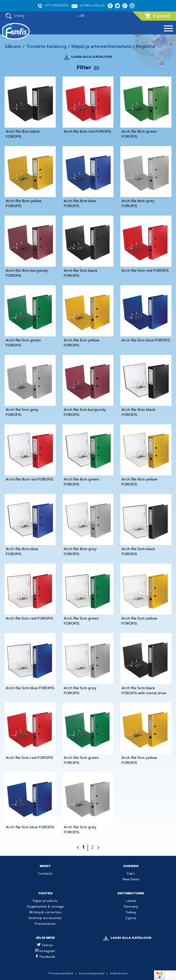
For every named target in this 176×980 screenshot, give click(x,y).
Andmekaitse (119, 974)
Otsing (15, 16)
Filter (84, 68)
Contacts (45, 874)
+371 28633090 (53, 6)
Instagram (45, 951)
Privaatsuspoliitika (61, 974)
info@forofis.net (88, 6)
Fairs (131, 874)
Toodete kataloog (46, 47)
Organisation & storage (45, 907)
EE (82, 16)
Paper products (45, 901)
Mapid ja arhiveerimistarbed (101, 47)
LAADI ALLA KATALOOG (92, 57)
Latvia (131, 901)
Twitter (45, 946)
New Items (131, 880)
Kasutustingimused (92, 974)
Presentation (45, 924)
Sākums (13, 47)
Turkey (131, 913)
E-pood (157, 16)
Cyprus (131, 918)
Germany (131, 907)
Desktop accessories (45, 918)
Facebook (45, 957)
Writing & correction (45, 913)
